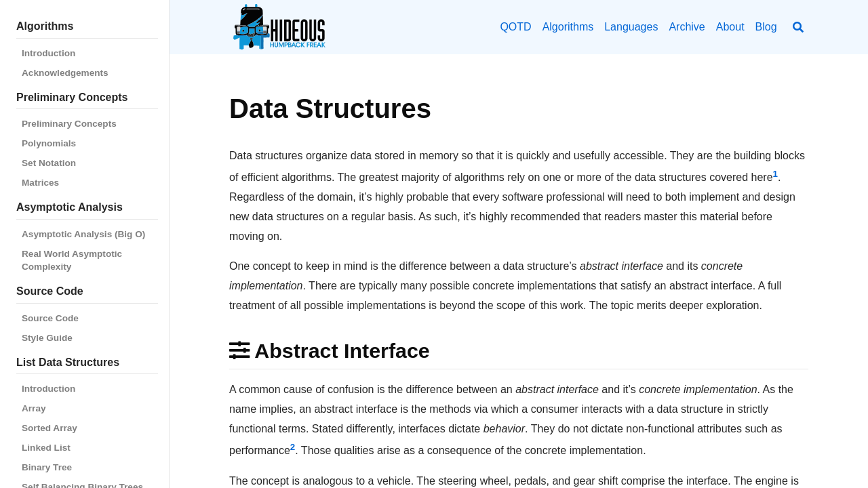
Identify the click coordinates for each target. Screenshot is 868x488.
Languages (631, 27)
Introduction (48, 53)
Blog (766, 27)
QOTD (515, 27)
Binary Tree (47, 467)
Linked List (46, 448)
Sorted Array (50, 428)
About (730, 27)
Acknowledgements (65, 73)
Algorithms (568, 27)
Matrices (40, 183)
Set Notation (49, 163)
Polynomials (49, 143)
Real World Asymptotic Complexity (72, 260)
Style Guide (47, 338)
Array (34, 408)
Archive (687, 27)
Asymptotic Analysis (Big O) (83, 234)
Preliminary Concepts (69, 124)
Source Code (50, 318)
